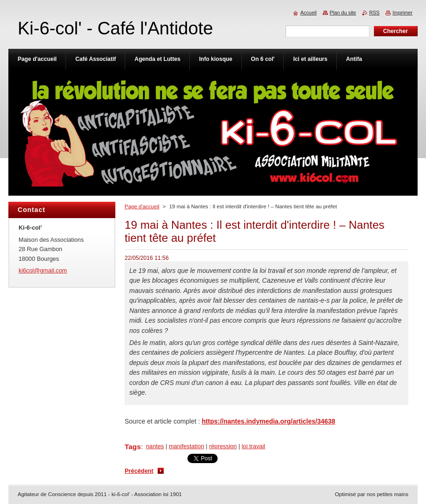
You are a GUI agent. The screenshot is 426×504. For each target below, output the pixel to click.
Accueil (309, 13)
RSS (374, 13)
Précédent (139, 471)
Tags (133, 447)
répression (223, 446)
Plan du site (343, 13)
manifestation (186, 446)
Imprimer (403, 13)
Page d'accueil (142, 206)
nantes (155, 446)
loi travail (254, 446)
